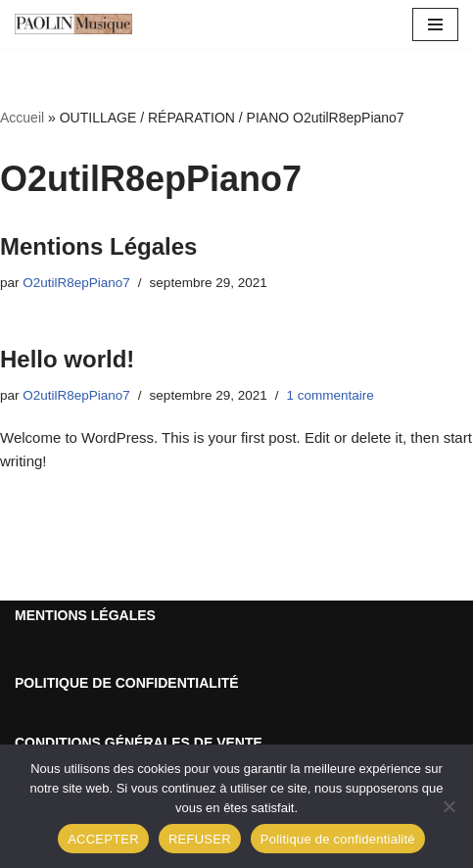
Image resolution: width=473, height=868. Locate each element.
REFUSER (200, 839)
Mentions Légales (98, 246)
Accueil (22, 118)
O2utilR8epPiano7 (76, 283)
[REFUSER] (449, 806)
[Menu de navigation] (435, 24)
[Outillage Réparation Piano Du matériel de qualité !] (73, 24)
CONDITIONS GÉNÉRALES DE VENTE (139, 743)
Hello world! (67, 359)
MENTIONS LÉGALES (85, 615)
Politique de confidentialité (338, 839)
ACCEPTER (103, 839)
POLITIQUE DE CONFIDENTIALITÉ (127, 683)
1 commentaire (330, 395)
